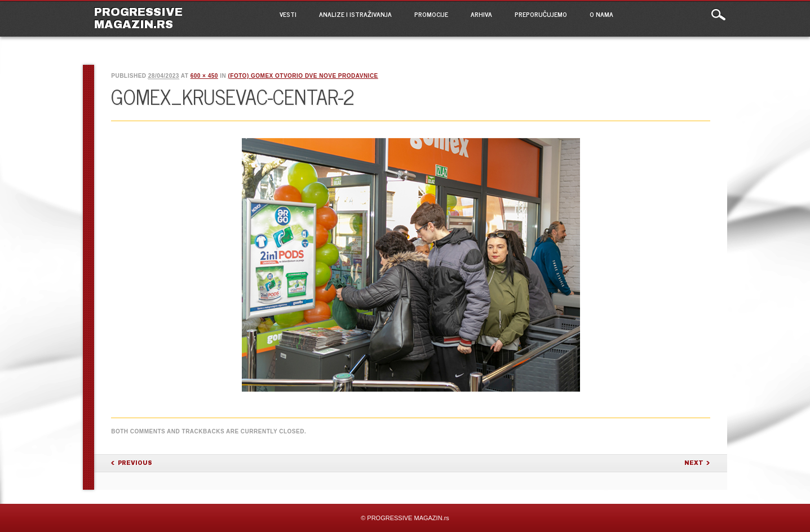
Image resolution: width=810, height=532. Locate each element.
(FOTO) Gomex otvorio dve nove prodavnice (303, 76)
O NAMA (601, 14)
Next (694, 463)
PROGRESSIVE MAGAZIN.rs (138, 18)
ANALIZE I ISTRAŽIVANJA (355, 14)
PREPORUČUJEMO (541, 14)
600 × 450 (204, 76)
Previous (135, 463)
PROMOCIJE (431, 14)
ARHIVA (481, 14)
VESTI (288, 14)
